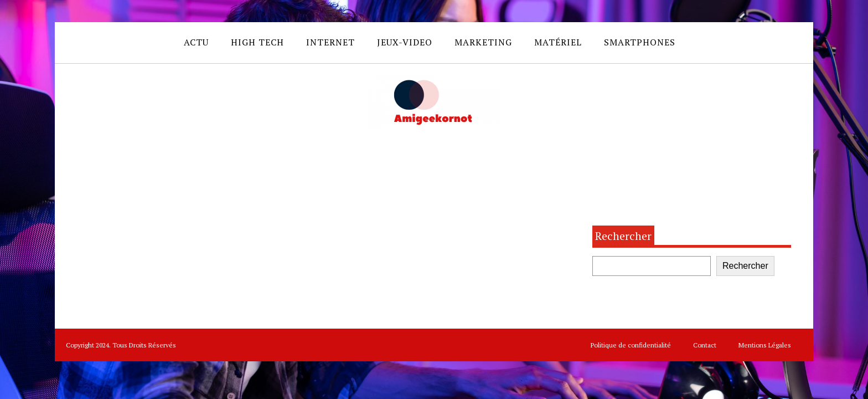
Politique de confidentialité (631, 345)
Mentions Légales (765, 345)
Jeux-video (405, 42)
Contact (705, 345)
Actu (196, 42)
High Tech (257, 42)
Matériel (558, 42)
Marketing (483, 42)
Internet (330, 42)
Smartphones (640, 42)
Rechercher (623, 236)
